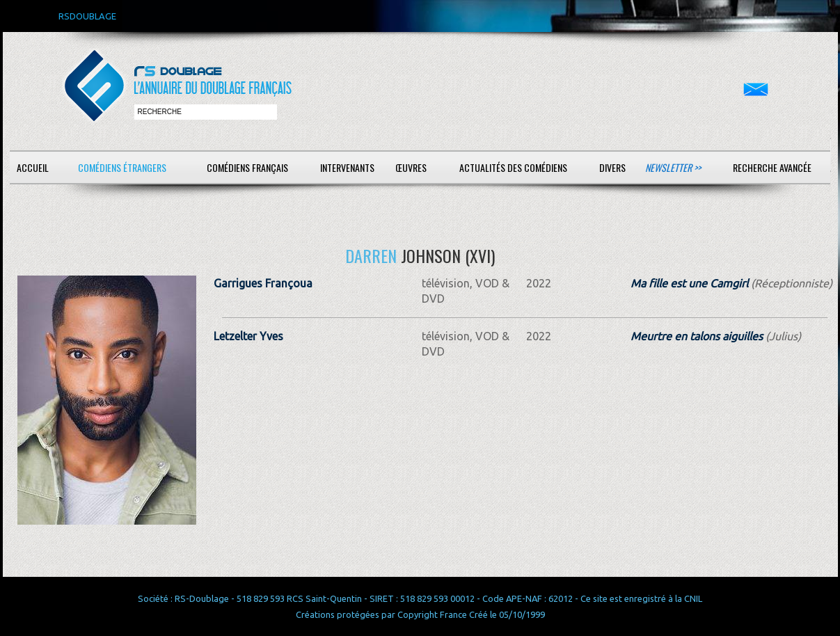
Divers (612, 167)
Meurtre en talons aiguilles (697, 336)
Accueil (33, 167)
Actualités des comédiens (513, 167)
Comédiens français (247, 167)
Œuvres (411, 167)
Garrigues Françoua (263, 283)
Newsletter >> (673, 167)
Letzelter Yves (248, 336)
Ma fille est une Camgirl (689, 283)
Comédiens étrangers (122, 167)
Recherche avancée (772, 167)
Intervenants (347, 167)
